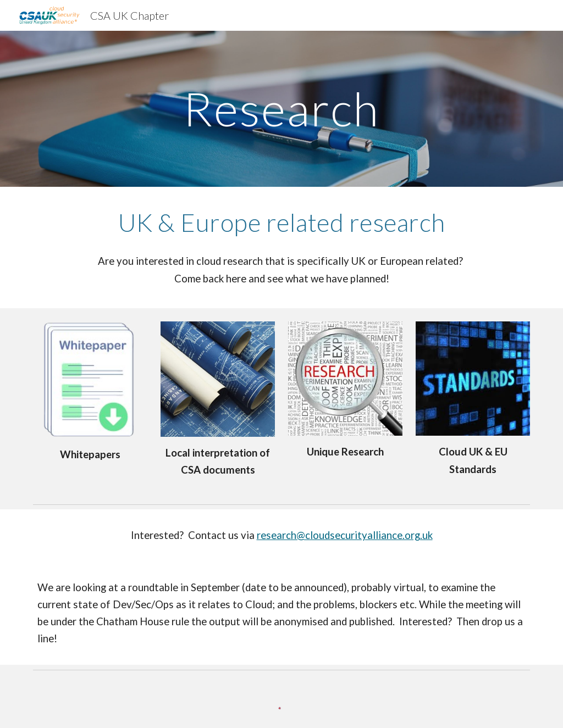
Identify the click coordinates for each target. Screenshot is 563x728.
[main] (281, 109)
